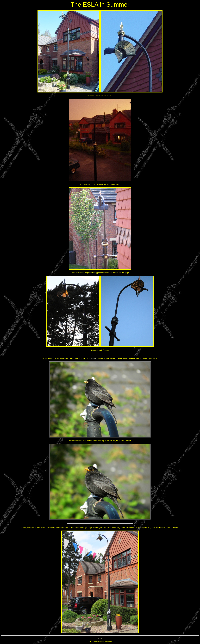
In (44, 358)
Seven (24, 528)
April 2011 (92, 358)
